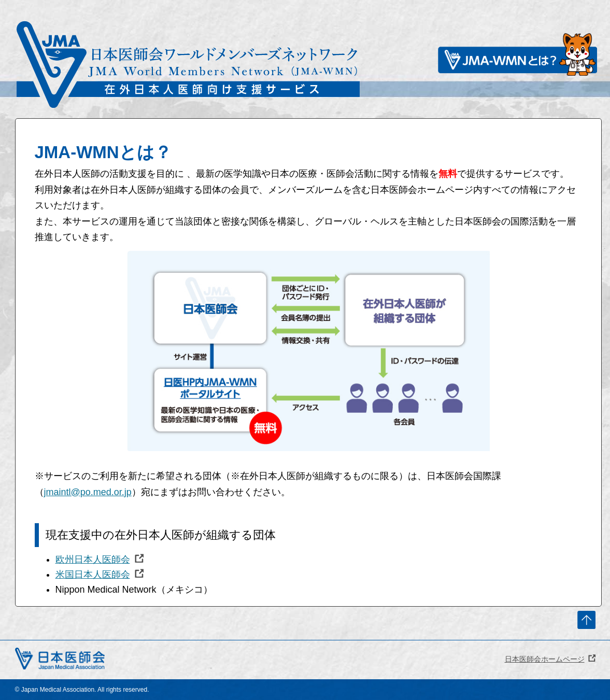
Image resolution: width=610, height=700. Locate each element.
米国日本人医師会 (93, 575)
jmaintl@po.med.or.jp (88, 492)
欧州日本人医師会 (93, 559)
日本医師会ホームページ (545, 659)
